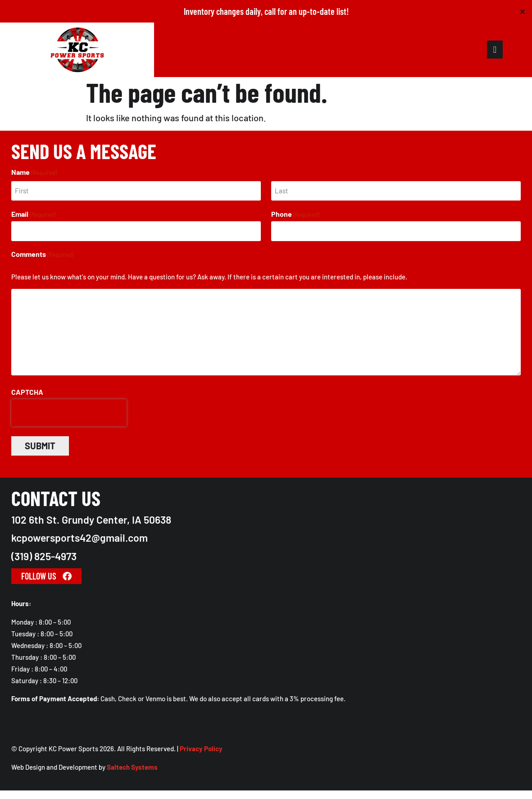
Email (33, 225)
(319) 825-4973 (44, 565)
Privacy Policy (201, 757)
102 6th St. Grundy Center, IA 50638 (91, 528)
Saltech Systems (132, 776)
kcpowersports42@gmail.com (80, 547)
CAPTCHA (27, 401)
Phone (295, 225)
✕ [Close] (522, 11)
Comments (42, 263)
